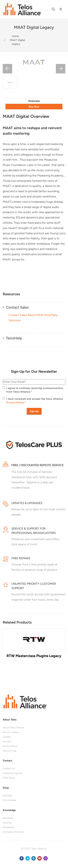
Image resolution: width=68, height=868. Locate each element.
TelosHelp (8, 818)
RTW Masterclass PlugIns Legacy (34, 656)
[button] (7, 69)
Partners (7, 741)
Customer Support (13, 773)
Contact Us (9, 768)
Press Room (9, 778)
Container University (13, 832)
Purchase (7, 796)
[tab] (34, 101)
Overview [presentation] (34, 101)
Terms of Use (10, 751)
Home (15, 36)
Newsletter (9, 827)
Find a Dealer (10, 800)
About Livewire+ (11, 732)
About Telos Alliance (14, 727)
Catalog (7, 823)
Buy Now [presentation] (34, 107)
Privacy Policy (15, 402)
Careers (7, 737)
